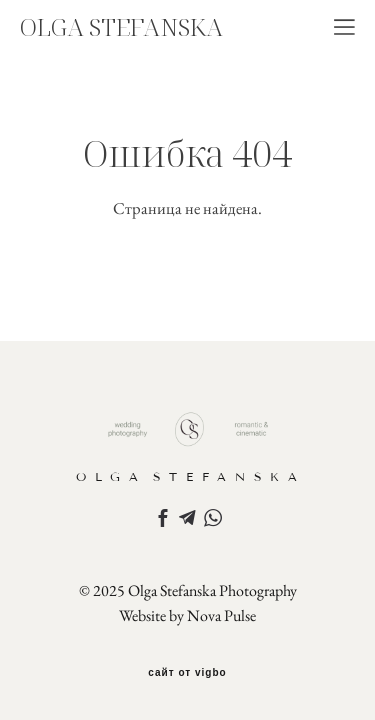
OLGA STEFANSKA (121, 27)
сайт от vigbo (187, 673)
